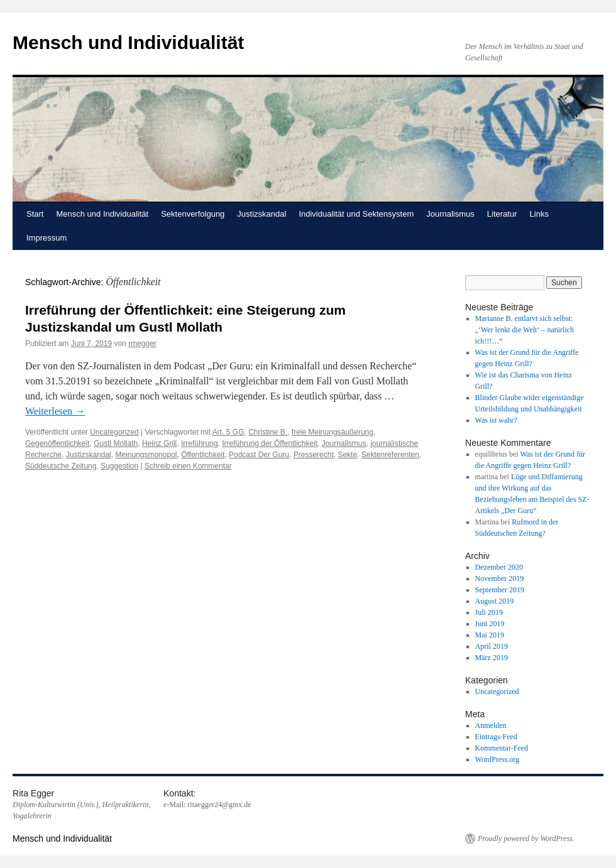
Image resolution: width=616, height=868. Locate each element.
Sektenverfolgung (193, 214)
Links (539, 214)
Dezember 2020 (499, 567)
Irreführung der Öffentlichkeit (270, 443)
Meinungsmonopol (146, 455)
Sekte (347, 455)
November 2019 (500, 578)
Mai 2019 (490, 635)
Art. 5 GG (228, 432)
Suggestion (119, 466)
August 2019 (495, 601)
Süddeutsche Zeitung (61, 466)
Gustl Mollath (116, 443)
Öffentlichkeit (203, 455)
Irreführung (200, 443)
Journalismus (450, 214)
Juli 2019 (489, 612)
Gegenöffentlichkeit (58, 443)
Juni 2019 (490, 624)
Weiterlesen (55, 411)
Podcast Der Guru (259, 455)
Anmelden (491, 725)
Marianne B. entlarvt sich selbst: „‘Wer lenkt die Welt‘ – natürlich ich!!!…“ (525, 330)
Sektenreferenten (390, 455)
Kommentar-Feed (502, 748)
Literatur (502, 214)
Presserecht (314, 455)
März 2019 (492, 658)
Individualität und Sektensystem (356, 214)
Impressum (47, 238)
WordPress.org (497, 759)
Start (35, 214)
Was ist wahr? (496, 420)
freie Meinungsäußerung (333, 432)
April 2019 (492, 646)
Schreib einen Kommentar (188, 466)
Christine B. (268, 432)
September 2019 (500, 590)
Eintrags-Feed (496, 737)
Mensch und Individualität (128, 42)
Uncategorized (114, 432)
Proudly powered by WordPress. (526, 838)
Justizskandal (261, 214)
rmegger (142, 344)
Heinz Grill (159, 443)
